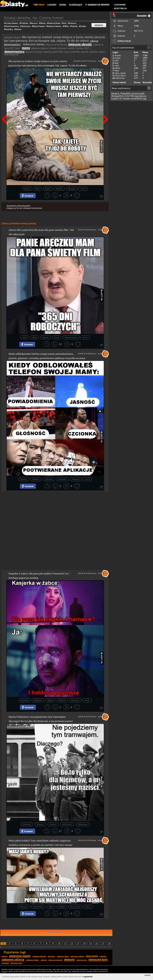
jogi (145, 99)
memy (26, 48)
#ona (51, 907)
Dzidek (126, 99)
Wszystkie (147, 82)
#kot (38, 189)
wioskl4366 (136, 99)
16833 (136, 21)
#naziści (53, 824)
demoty (69, 960)
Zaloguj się (11, 208)
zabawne (103, 956)
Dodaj (63, 5)
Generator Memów (97, 5)
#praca (27, 189)
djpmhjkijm (141, 96)
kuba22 (115, 99)
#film (35, 337)
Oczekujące (76, 5)
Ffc (121, 99)
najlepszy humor (32, 960)
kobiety (4, 956)
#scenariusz (75, 907)
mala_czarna (120, 73)
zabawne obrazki (39, 956)
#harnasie (75, 700)
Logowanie (120, 5)
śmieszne (51, 956)
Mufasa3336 (117, 96)
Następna (105, 112)
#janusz (45, 337)
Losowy (52, 5)
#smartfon (63, 479)
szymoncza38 (138, 94)
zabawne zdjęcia (13, 960)
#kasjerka (38, 700)
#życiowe (49, 479)
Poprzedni (5, 112)
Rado (117, 71)
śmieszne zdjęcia (77, 956)
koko (117, 61)
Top (39, 5)
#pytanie (24, 907)
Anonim (118, 56)
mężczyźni (92, 956)
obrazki (44, 960)
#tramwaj (27, 824)
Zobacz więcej (124, 41)
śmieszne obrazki (80, 44)
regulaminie (88, 977)
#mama (24, 479)
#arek (57, 337)
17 (103, 944)
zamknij (147, 975)
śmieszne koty (98, 960)
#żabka (50, 700)
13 (78, 944)
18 (109, 944)
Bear (117, 63)
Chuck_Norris (120, 76)
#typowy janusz (71, 337)
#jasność (76, 479)
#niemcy (40, 824)
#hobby (62, 907)
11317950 (129, 96)
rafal (117, 66)
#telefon (36, 479)
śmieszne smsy (16, 963)
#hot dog (24, 700)
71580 (136, 26)
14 (84, 944)
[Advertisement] (55, 511)
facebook (5, 963)
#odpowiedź (38, 907)
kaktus (117, 68)
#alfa (25, 337)
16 (97, 944)
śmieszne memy (20, 956)
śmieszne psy (82, 960)
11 (66, 944)
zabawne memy (63, 956)
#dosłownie (67, 824)
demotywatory (14, 52)
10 (59, 944)
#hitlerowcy (83, 824)
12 (72, 944)
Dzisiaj (137, 82)
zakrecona (120, 78)
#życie (48, 189)
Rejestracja (120, 8)
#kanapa (72, 189)
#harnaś (62, 700)
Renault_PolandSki (121, 94)
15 (91, 944)
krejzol (118, 58)
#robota (59, 189)
